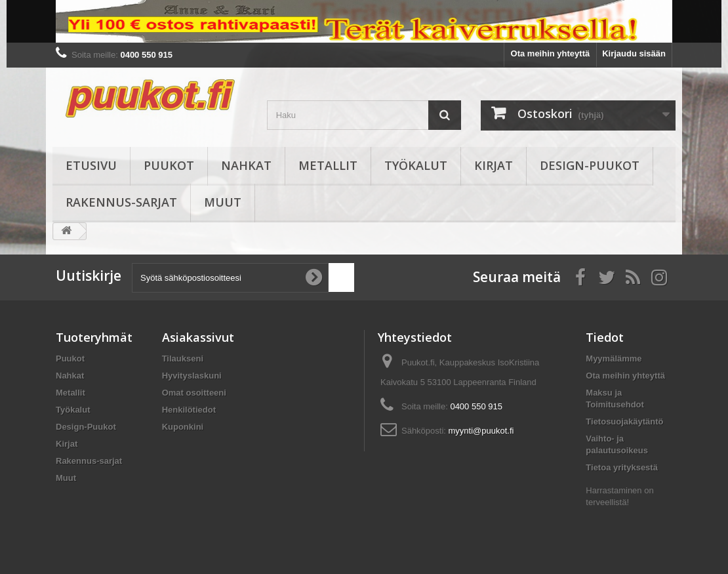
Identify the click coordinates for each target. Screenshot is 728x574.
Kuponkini (183, 427)
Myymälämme (614, 359)
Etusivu (91, 165)
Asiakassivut (198, 337)
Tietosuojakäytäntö (624, 421)
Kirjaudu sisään (634, 53)
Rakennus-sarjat (121, 202)
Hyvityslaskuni (192, 376)
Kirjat (494, 165)
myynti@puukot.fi (481, 431)
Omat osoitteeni (194, 393)
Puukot (169, 165)
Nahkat (246, 165)
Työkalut (416, 165)
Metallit (328, 165)
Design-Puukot (590, 165)
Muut (223, 202)
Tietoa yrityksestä (622, 467)
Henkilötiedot (189, 410)
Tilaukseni (183, 359)
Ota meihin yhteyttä (551, 53)
